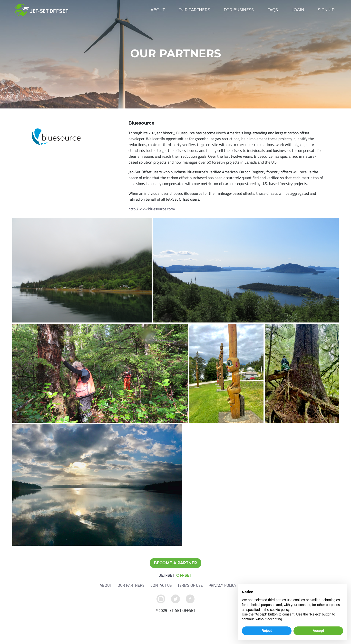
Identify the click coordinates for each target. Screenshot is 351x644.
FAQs (273, 10)
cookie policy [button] (280, 610)
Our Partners (194, 10)
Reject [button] (267, 631)
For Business (239, 10)
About (158, 10)
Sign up (326, 10)
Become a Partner (175, 563)
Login (298, 10)
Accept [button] (318, 631)
